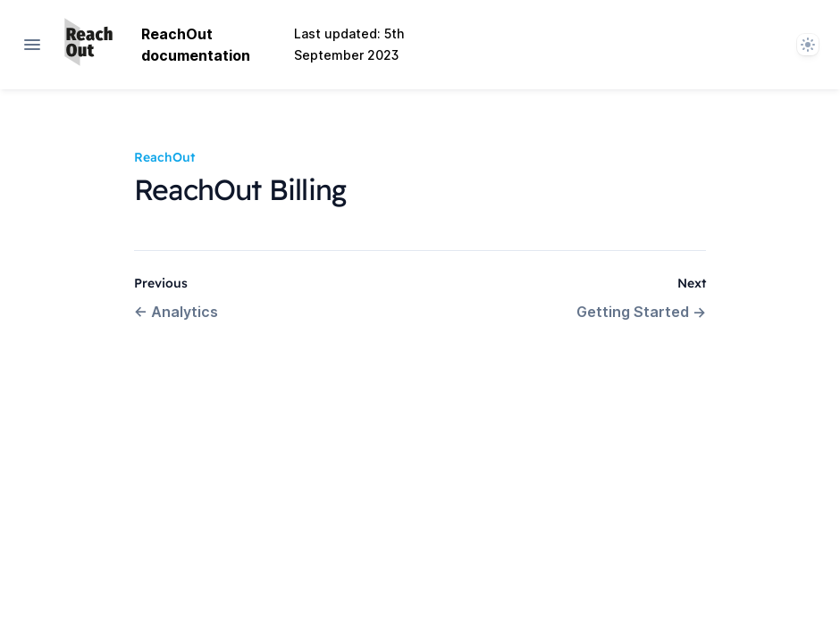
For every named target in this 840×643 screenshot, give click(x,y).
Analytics (176, 312)
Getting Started (641, 312)
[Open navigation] (32, 45)
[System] (808, 45)
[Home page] (88, 45)
